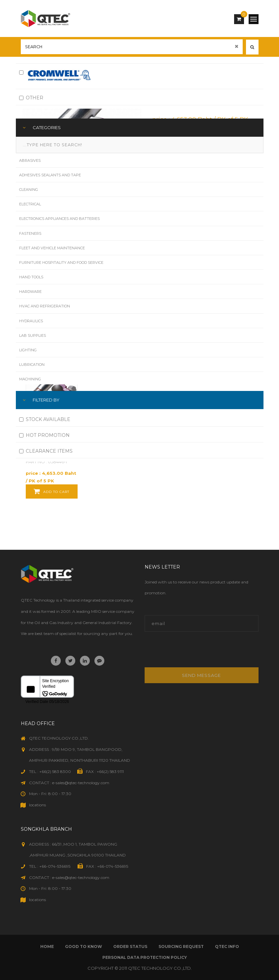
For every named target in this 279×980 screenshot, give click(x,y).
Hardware (30, 292)
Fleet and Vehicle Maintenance (52, 248)
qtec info (227, 946)
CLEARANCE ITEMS (46, 451)
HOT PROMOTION (44, 435)
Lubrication (32, 365)
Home (47, 946)
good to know (84, 946)
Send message (201, 675)
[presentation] (189, 653)
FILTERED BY (46, 400)
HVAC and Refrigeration (45, 306)
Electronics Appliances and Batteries (59, 219)
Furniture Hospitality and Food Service (61, 262)
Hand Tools (31, 277)
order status (130, 946)
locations (37, 805)
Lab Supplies (33, 335)
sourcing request (181, 946)
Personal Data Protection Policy (145, 957)
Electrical (30, 204)
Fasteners (30, 233)
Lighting (28, 350)
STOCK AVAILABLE (45, 419)
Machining (30, 379)
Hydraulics (31, 321)
